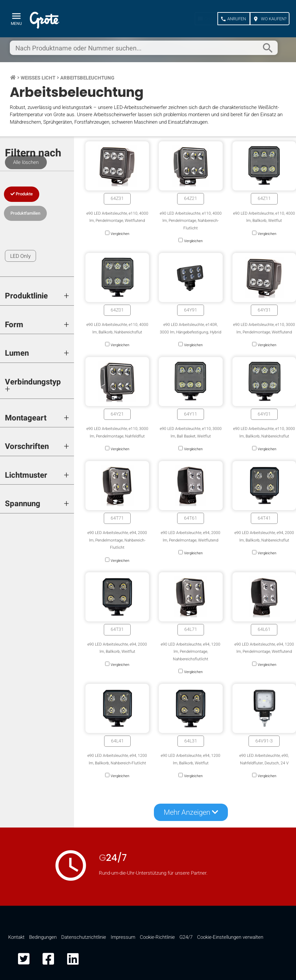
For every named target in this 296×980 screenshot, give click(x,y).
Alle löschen (26, 162)
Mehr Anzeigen (191, 812)
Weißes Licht (38, 78)
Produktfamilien (25, 213)
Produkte (22, 194)
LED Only (20, 256)
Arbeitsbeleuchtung (87, 78)
